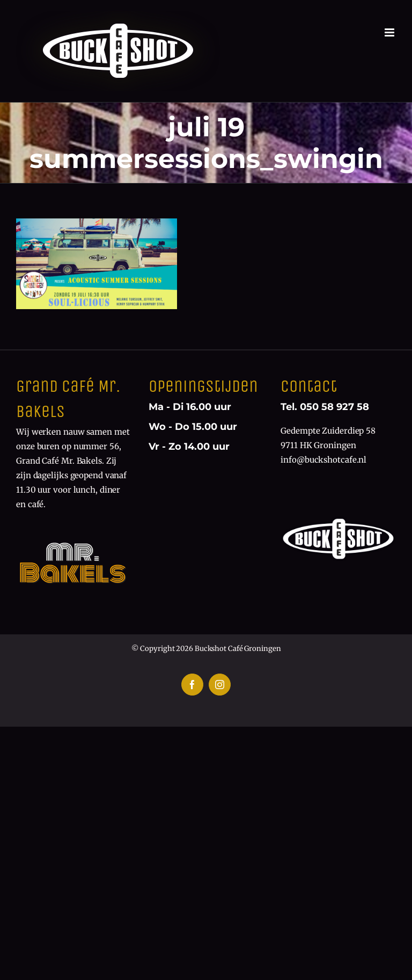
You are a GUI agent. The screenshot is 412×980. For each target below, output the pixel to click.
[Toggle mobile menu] (390, 32)
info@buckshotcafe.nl (323, 460)
